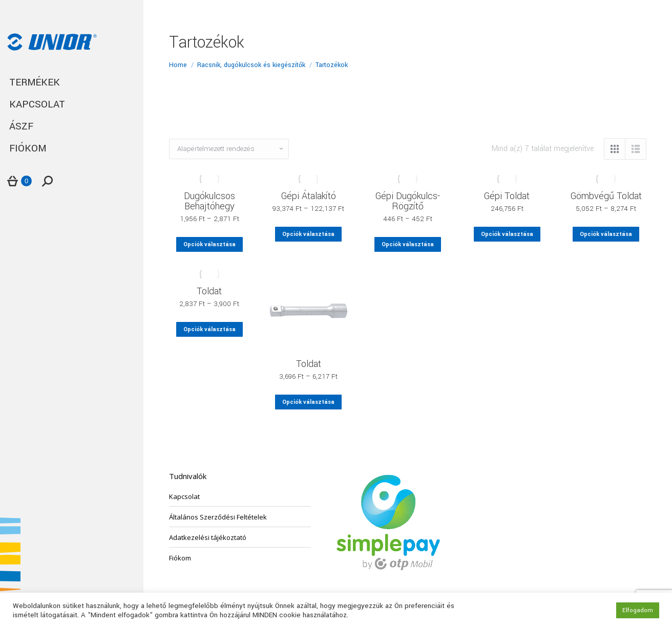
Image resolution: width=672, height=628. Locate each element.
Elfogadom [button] (638, 610)
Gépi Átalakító (309, 196)
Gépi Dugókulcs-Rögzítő (408, 201)
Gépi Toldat (507, 196)
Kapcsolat (184, 496)
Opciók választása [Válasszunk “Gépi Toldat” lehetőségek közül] (507, 234)
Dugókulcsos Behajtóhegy (209, 201)
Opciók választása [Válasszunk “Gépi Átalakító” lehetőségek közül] (308, 234)
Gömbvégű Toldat (606, 196)
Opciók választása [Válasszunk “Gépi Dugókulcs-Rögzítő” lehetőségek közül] (408, 244)
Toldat (209, 291)
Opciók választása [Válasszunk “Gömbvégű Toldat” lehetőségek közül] (606, 234)
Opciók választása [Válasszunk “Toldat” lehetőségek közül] (209, 329)
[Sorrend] (229, 149)
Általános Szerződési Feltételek (218, 517)
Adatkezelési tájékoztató (208, 537)
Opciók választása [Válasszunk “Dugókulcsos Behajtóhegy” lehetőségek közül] (209, 244)
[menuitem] (72, 83)
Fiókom (180, 558)
